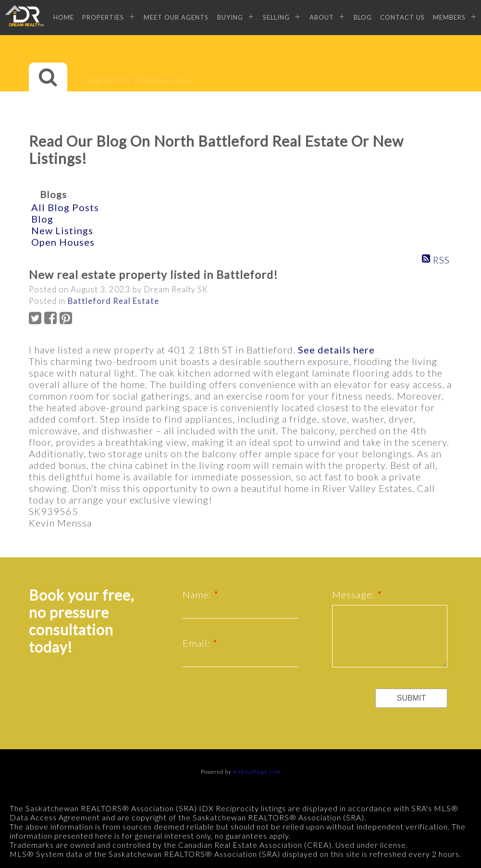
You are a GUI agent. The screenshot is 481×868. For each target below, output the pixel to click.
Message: (355, 594)
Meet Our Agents (176, 17)
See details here (336, 350)
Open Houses (63, 242)
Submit (411, 698)
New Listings (62, 230)
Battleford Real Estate (113, 301)
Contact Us (402, 17)
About (322, 17)
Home (64, 17)
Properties (103, 17)
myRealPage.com (257, 772)
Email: (198, 643)
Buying (230, 17)
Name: (198, 594)
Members (449, 17)
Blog (363, 17)
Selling (276, 17)
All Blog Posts (65, 207)
